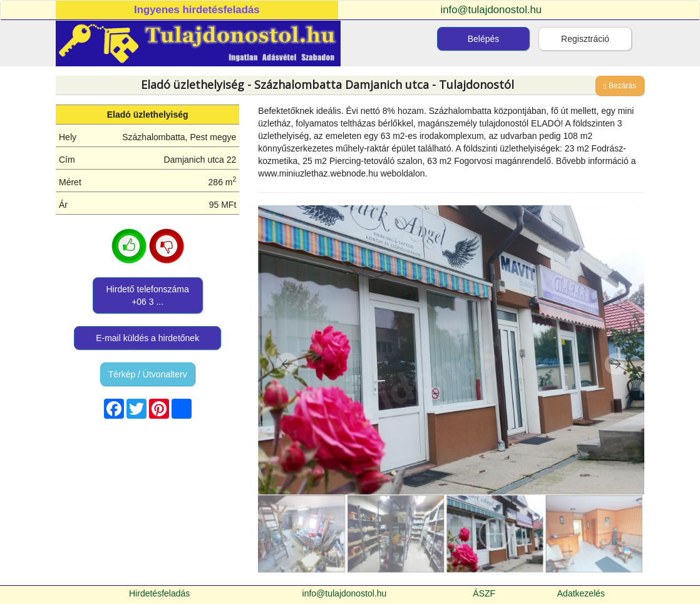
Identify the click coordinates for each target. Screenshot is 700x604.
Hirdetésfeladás (159, 593)
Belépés (484, 39)
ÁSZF (484, 593)
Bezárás (620, 86)
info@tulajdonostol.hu (492, 10)
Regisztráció (585, 39)
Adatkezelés (581, 593)
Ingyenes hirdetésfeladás (197, 10)
